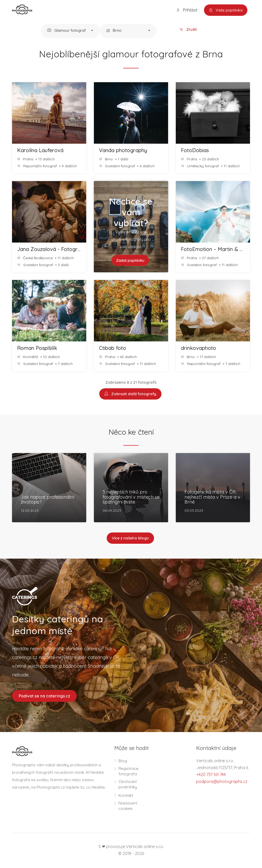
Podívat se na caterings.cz (44, 696)
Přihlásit (185, 10)
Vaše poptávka (225, 10)
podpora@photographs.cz (222, 782)
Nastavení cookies (128, 806)
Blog (123, 761)
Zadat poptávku (130, 261)
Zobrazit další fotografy (130, 394)
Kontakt (126, 796)
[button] (70, 31)
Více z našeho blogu (130, 539)
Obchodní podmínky (128, 785)
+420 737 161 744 (211, 775)
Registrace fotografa (129, 772)
